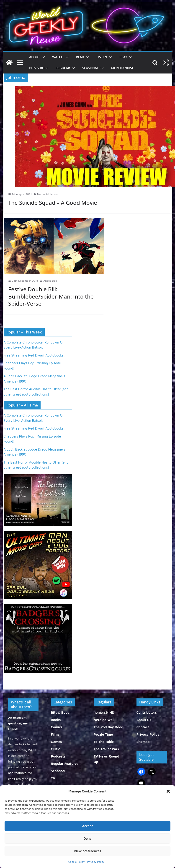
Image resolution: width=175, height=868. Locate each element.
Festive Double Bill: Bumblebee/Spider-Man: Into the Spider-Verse (51, 296)
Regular (63, 68)
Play (123, 57)
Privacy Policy (96, 862)
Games (56, 742)
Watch (58, 57)
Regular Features (64, 764)
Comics (57, 727)
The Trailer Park (107, 749)
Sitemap (143, 742)
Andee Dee (50, 281)
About (35, 57)
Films (55, 734)
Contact (143, 727)
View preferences (87, 851)
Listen (102, 57)
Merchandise (122, 68)
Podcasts (58, 756)
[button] (168, 791)
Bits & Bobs (39, 68)
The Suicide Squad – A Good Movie (53, 203)
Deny (87, 838)
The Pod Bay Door (108, 727)
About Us (144, 720)
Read (80, 57)
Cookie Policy (77, 862)
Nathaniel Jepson (48, 194)
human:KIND (104, 712)
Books (56, 720)
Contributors (147, 712)
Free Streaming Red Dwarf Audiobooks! (34, 355)
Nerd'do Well (104, 720)
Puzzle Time (103, 734)
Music (55, 749)
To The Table (104, 742)
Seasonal (90, 68)
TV (53, 778)
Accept (87, 826)
